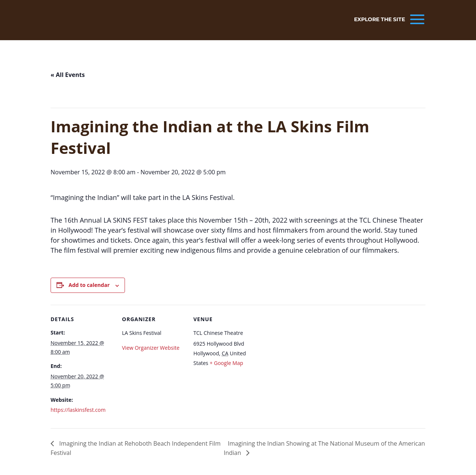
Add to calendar (89, 285)
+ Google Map (226, 363)
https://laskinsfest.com (78, 410)
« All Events (68, 75)
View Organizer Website (151, 348)
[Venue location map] (304, 356)
